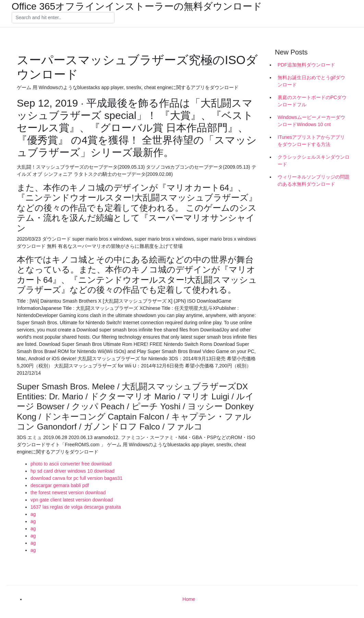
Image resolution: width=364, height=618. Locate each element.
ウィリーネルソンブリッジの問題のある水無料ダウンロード (314, 180)
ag (33, 514)
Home (189, 599)
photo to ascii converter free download (71, 464)
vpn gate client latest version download (72, 500)
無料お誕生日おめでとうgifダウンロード (311, 81)
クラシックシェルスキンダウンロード (314, 161)
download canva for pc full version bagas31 (77, 478)
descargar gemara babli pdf (60, 485)
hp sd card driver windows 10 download (72, 471)
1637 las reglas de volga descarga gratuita (76, 507)
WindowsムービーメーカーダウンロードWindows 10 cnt (311, 121)
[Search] (63, 18)
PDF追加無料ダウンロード (306, 65)
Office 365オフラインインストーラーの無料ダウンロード (137, 7)
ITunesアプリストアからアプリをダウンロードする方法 (311, 141)
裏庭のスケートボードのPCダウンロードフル (312, 101)
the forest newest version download (68, 493)
